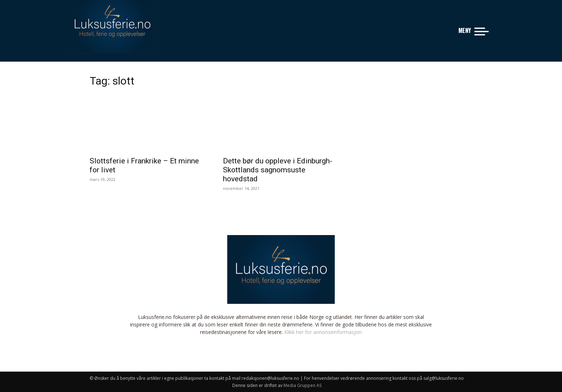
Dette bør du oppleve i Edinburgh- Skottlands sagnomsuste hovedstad (278, 170)
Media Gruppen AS (303, 385)
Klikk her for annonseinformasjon (323, 332)
